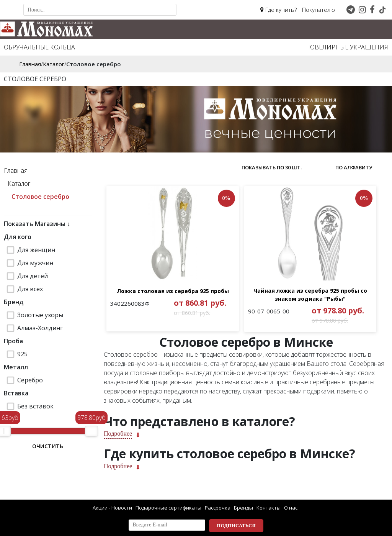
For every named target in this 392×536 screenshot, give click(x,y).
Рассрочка (218, 508)
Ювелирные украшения (348, 47)
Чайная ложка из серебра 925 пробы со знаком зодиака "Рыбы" (304, 308)
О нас (291, 508)
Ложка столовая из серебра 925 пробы (171, 304)
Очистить (48, 446)
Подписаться (236, 525)
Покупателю (318, 10)
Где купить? (278, 10)
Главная (16, 170)
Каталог (19, 184)
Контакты (269, 508)
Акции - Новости (112, 508)
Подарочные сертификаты (168, 508)
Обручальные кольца (39, 47)
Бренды (243, 508)
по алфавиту (354, 167)
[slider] (91, 431)
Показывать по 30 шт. (272, 167)
